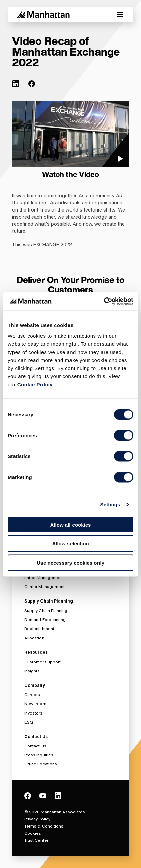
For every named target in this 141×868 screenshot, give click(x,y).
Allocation (34, 638)
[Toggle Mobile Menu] (120, 15)
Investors (33, 713)
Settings (110, 505)
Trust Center (36, 840)
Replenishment (39, 629)
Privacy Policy (37, 819)
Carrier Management (45, 586)
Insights (32, 671)
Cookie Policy (35, 384)
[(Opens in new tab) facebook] (32, 84)
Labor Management (44, 577)
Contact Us (35, 746)
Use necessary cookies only (70, 563)
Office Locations (41, 764)
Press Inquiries (39, 755)
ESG (29, 722)
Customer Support (43, 662)
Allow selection (70, 544)
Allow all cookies (71, 524)
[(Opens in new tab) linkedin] (16, 84)
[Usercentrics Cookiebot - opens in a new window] (104, 301)
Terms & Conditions (44, 826)
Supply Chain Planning (46, 610)
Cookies (33, 833)
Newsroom (35, 704)
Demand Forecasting (45, 620)
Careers (32, 694)
